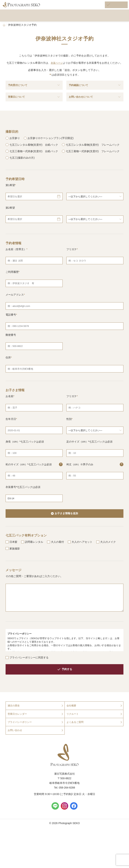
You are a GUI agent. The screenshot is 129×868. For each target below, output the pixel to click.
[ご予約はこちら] (111, 7)
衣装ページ (57, 66)
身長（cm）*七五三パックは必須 (25, 456)
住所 (8, 372)
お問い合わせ (15, 747)
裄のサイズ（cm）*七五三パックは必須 (34, 479)
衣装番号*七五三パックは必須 (23, 501)
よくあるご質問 (76, 738)
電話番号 (11, 329)
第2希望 (10, 222)
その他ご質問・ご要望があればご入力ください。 (34, 591)
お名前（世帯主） (16, 264)
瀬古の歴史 (14, 721)
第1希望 (10, 200)
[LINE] (55, 822)
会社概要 (72, 721)
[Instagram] (64, 822)
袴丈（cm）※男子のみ (95, 479)
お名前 (9, 411)
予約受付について (34, 90)
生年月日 (11, 433)
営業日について (34, 104)
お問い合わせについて (95, 104)
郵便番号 (11, 349)
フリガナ (72, 264)
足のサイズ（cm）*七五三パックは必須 (89, 456)
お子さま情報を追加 (66, 528)
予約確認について (95, 90)
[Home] (4, 28)
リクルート (73, 730)
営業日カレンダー (18, 730)
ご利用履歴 (12, 286)
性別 (69, 433)
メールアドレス (15, 309)
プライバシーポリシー (21, 738)
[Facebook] (74, 822)
